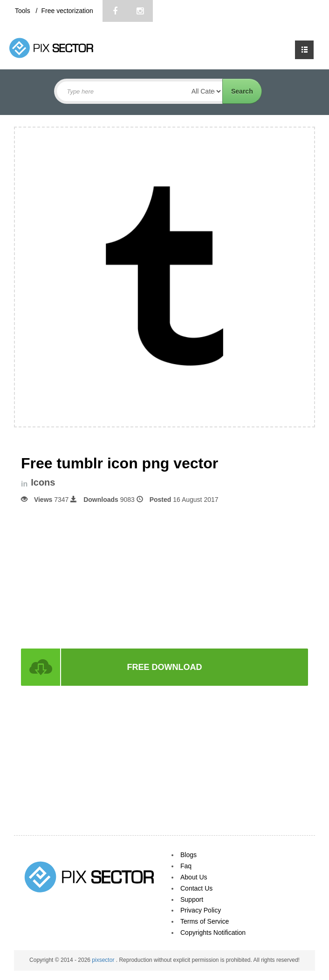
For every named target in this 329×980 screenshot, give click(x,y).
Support (192, 899)
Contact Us (196, 888)
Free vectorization (67, 11)
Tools (24, 11)
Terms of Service (205, 921)
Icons (43, 483)
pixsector (104, 960)
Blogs (188, 855)
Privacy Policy (201, 910)
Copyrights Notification (213, 933)
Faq (186, 866)
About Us (194, 877)
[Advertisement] (164, 575)
